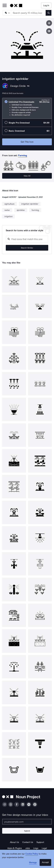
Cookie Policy (32, 854)
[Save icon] (49, 23)
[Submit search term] (49, 13)
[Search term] (29, 13)
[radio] (27, 108)
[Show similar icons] (49, 31)
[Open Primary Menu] (5, 6)
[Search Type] (7, 13)
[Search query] (27, 239)
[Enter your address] (27, 822)
